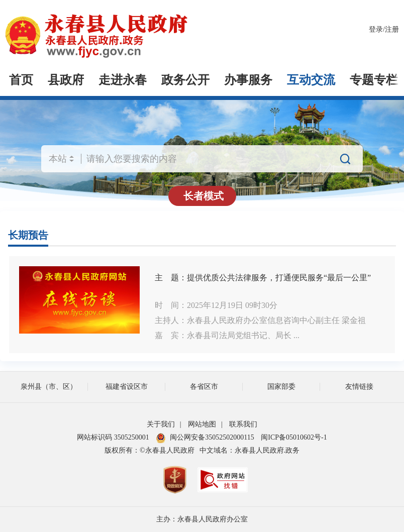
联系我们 (243, 424)
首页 (21, 80)
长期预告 (28, 235)
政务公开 (185, 80)
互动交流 (311, 80)
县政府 (66, 80)
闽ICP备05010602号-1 (294, 437)
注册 (392, 29)
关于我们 (161, 424)
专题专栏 (374, 80)
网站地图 (202, 424)
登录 (376, 29)
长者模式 (204, 196)
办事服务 (248, 80)
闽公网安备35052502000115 (205, 437)
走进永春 (123, 80)
